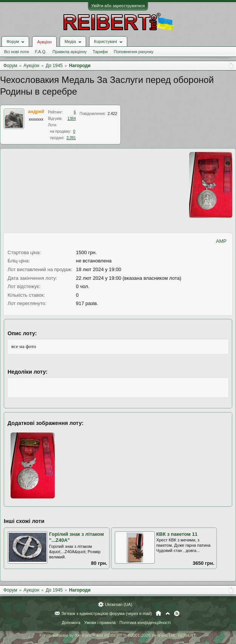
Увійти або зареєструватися (118, 6)
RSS (177, 613)
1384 (72, 119)
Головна (158, 613)
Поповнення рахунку (133, 52)
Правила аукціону (69, 52)
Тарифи (100, 52)
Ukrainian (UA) (119, 604)
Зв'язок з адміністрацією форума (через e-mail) (107, 613)
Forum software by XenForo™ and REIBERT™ (118, 635)
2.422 (112, 114)
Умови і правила (100, 623)
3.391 (71, 138)
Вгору (168, 613)
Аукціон (44, 42)
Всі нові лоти (16, 52)
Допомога (71, 623)
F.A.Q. (41, 52)
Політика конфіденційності (145, 623)
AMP (221, 241)
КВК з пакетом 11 (177, 534)
